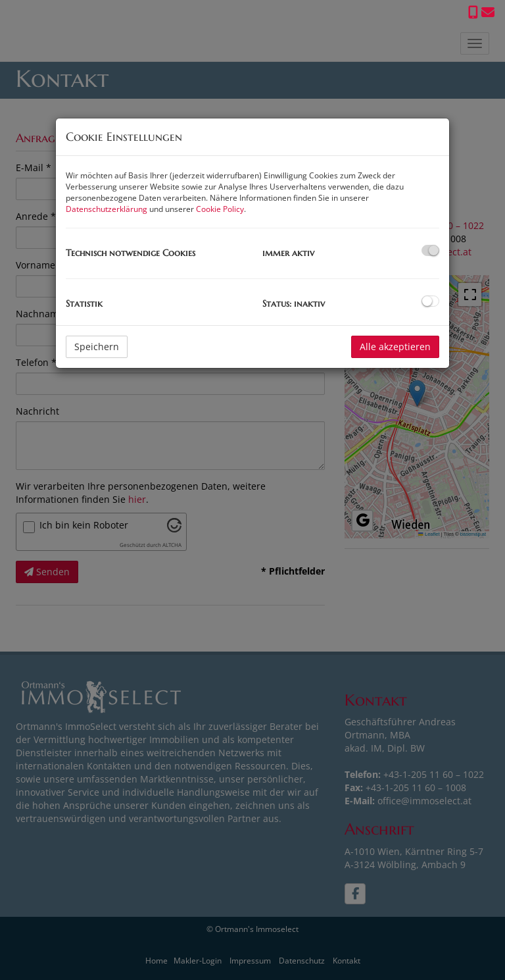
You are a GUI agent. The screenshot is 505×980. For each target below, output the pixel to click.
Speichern (97, 347)
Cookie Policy (220, 209)
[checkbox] (430, 250)
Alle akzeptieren (395, 347)
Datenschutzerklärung (107, 209)
